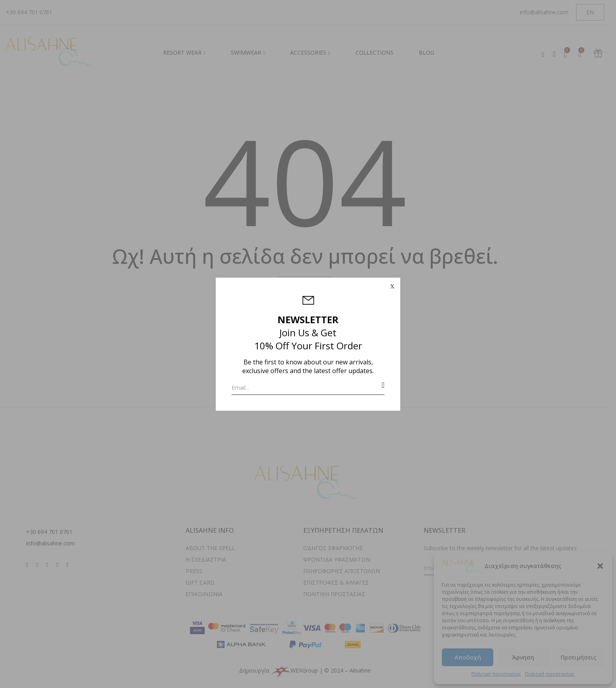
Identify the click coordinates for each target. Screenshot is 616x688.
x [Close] (392, 285)
